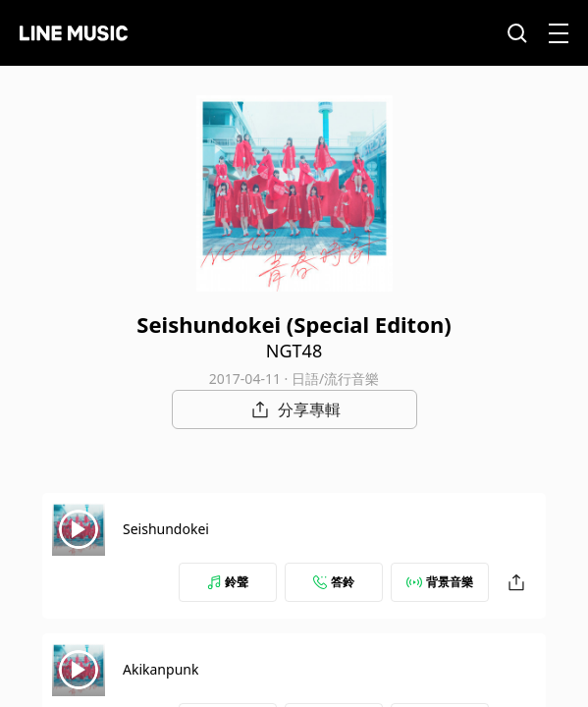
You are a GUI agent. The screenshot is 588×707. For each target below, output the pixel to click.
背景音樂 (440, 582)
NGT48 (294, 351)
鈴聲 (228, 582)
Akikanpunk (160, 669)
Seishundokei (166, 529)
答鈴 (334, 582)
